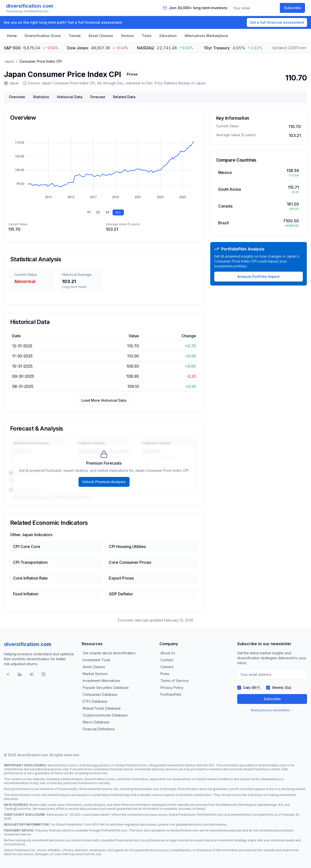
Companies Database (100, 694)
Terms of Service (175, 681)
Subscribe (292, 8)
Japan (9, 61)
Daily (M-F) (252, 688)
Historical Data (70, 97)
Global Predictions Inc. (20, 850)
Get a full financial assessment (277, 22)
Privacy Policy (172, 688)
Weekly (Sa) (282, 688)
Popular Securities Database (106, 688)
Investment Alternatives (101, 681)
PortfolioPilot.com (210, 815)
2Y (98, 212)
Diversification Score (43, 36)
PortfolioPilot (171, 694)
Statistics (41, 97)
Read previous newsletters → (272, 710)
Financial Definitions (99, 729)
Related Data (124, 97)
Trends (75, 36)
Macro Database (96, 722)
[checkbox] (239, 688)
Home (12, 36)
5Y (108, 212)
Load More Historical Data (104, 400)
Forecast (98, 97)
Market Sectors (95, 674)
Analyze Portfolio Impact (259, 276)
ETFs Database (95, 701)
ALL (118, 212)
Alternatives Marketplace (206, 36)
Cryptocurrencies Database (105, 715)
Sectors (127, 36)
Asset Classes (101, 36)
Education (168, 36)
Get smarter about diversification (109, 653)
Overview (17, 97)
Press (165, 674)
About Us (168, 653)
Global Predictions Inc (131, 765)
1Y (89, 212)
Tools (147, 36)
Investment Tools (97, 660)
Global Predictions (256, 769)
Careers (167, 667)
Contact (167, 660)
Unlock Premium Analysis (104, 482)
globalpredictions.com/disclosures (201, 824)
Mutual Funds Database (102, 708)
